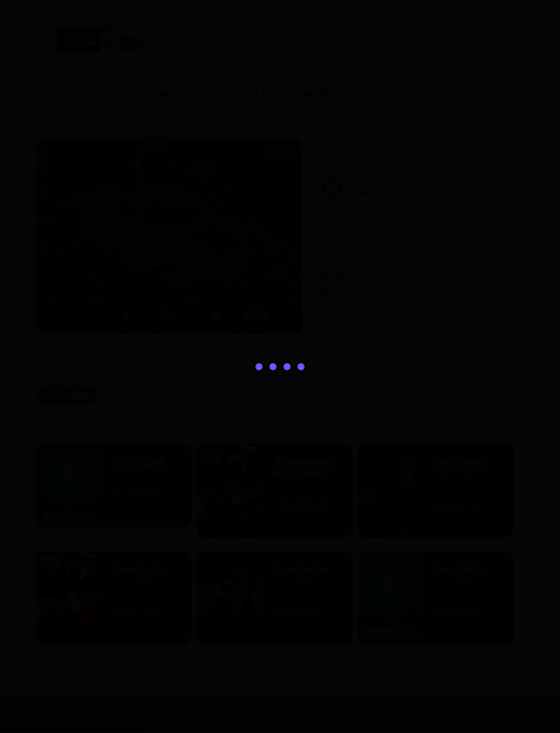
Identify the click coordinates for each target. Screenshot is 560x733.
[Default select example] (384, 424)
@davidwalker (456, 474)
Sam (327, 715)
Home (421, 34)
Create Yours (474, 34)
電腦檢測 (362, 194)
